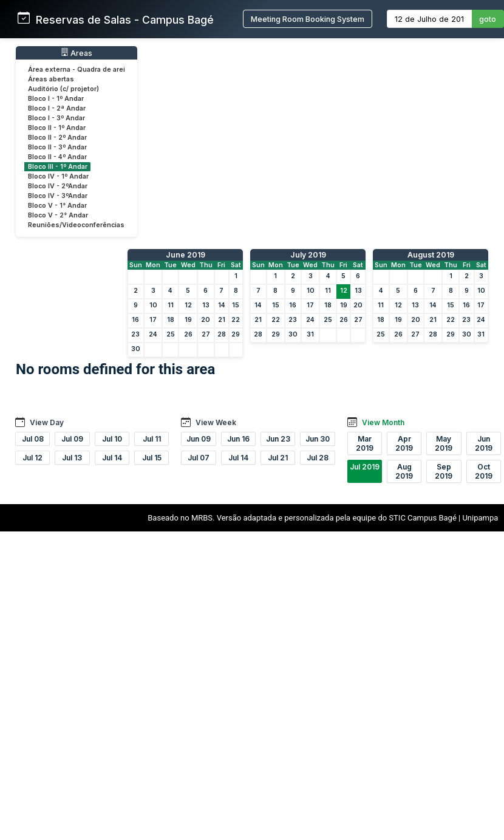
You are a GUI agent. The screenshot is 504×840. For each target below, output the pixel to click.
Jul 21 (278, 458)
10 (153, 305)
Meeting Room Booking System (308, 19)
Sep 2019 (444, 471)
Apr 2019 (404, 443)
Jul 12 (32, 458)
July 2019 (308, 255)
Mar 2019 (365, 443)
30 (136, 349)
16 (135, 320)
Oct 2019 (484, 471)
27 (206, 334)
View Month (383, 422)
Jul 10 (112, 439)
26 (188, 334)
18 (171, 320)
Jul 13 (72, 458)
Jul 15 (152, 458)
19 (188, 320)
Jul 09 (72, 439)
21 (222, 320)
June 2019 (186, 255)
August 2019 (431, 255)
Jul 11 (152, 439)
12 (188, 305)
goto (488, 19)
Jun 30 (318, 439)
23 (135, 334)
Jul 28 (318, 458)
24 (153, 334)
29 (236, 334)
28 (222, 334)
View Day (47, 422)
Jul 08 (33, 439)
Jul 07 (199, 458)
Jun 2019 (484, 443)
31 (310, 334)
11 (171, 305)
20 (206, 320)
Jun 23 (278, 439)
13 (206, 305)
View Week (216, 422)
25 (171, 334)
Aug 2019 (404, 471)
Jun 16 (238, 439)
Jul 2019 (365, 467)
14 (222, 305)
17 (153, 320)
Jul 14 (112, 458)
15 (236, 305)
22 (236, 320)
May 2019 (444, 443)
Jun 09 (199, 439)
